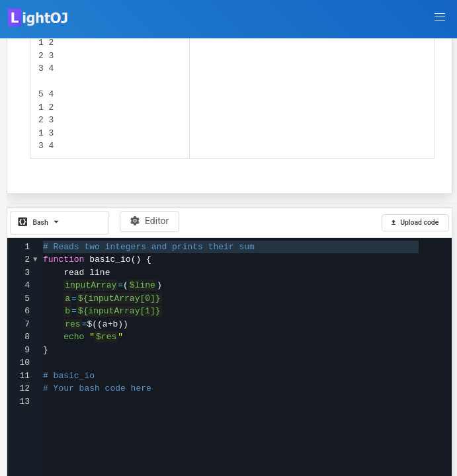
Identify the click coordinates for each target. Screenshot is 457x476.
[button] (440, 17)
